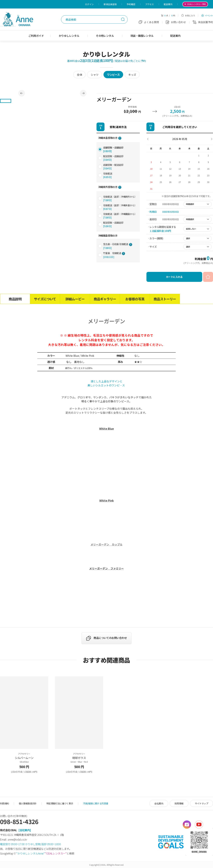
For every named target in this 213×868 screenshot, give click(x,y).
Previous (22, 93)
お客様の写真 (135, 299)
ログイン (89, 4)
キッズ (132, 75)
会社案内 (159, 803)
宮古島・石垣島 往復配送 (118, 246)
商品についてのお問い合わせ (110, 638)
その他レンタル (105, 36)
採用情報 (179, 803)
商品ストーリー (165, 299)
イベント (207, 15)
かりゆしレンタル (69, 36)
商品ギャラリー (105, 299)
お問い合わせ (176, 22)
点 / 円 (168, 15)
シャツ (95, 75)
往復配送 (108, 175)
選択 (188, 238)
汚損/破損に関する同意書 (96, 803)
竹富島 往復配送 (114, 255)
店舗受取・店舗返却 (113, 149)
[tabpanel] (52, 93)
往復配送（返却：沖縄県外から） (120, 198)
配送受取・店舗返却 (113, 158)
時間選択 (190, 204)
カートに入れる (174, 277)
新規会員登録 (110, 4)
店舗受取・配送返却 (113, 167)
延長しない (191, 229)
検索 (123, 19)
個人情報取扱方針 (28, 803)
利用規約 (4, 803)
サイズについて (45, 299)
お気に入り (188, 15)
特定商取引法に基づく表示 (60, 803)
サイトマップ (202, 803)
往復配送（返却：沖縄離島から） (120, 216)
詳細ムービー (75, 299)
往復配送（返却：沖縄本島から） (120, 207)
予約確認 (131, 4)
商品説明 (15, 299)
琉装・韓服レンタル (142, 36)
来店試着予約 (203, 22)
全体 (79, 75)
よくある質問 (149, 22)
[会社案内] (25, 830)
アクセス (150, 4)
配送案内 (168, 4)
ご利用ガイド (36, 36)
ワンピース (113, 75)
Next (83, 93)
